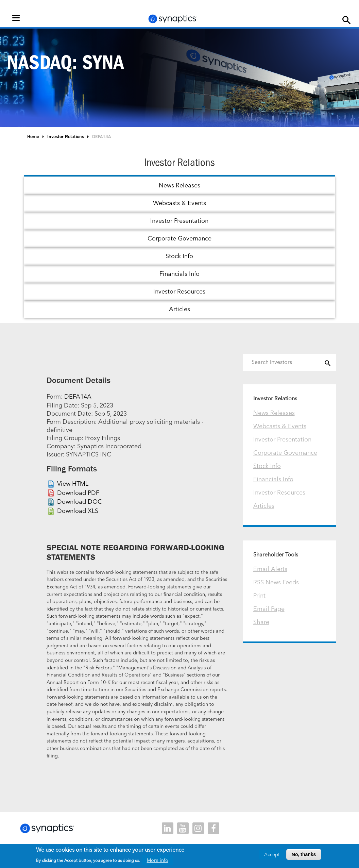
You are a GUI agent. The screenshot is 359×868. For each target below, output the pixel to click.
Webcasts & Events (179, 203)
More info (158, 860)
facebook (213, 828)
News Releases (179, 185)
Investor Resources (179, 291)
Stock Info (179, 256)
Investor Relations (66, 137)
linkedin (168, 828)
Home (33, 137)
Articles (179, 309)
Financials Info (179, 274)
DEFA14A (78, 396)
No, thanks (304, 854)
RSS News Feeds (276, 582)
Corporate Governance (179, 238)
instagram (198, 828)
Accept (272, 854)
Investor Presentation (179, 221)
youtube (183, 828)
